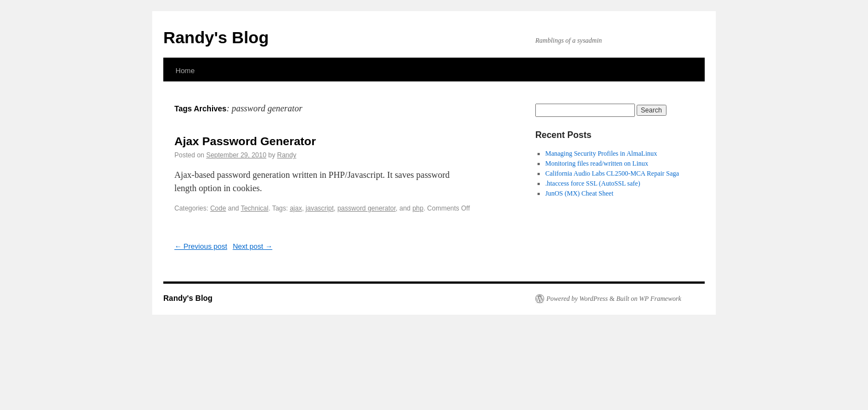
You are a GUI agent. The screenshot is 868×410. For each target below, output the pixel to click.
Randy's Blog (216, 37)
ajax (296, 208)
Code (218, 208)
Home (185, 71)
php (418, 208)
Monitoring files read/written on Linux (597, 163)
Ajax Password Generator (245, 141)
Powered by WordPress (577, 299)
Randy (286, 155)
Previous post (201, 246)
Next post (252, 246)
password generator (366, 208)
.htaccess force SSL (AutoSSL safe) (593, 183)
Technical (255, 208)
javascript (320, 208)
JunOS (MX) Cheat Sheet (579, 193)
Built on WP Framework (649, 299)
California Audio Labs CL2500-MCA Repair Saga (612, 173)
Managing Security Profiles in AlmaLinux (601, 153)
